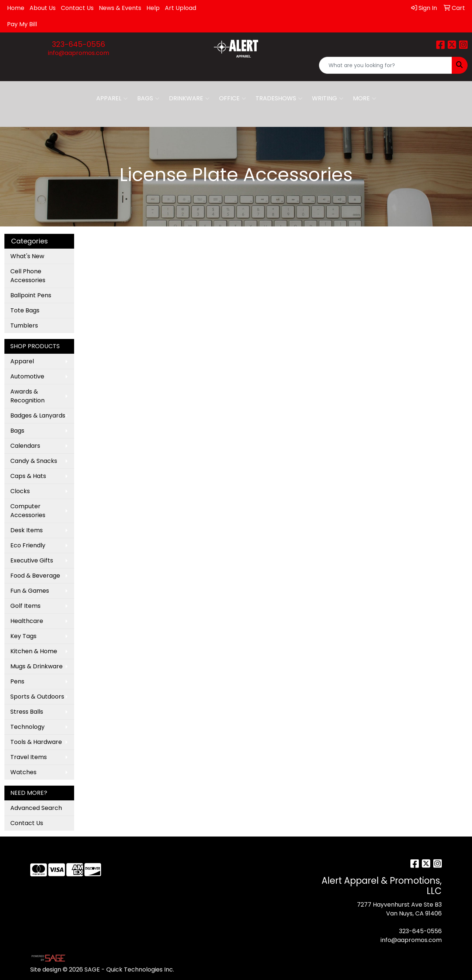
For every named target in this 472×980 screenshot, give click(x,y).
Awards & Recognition (27, 396)
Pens (17, 681)
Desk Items (27, 530)
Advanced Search (36, 808)
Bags (148, 98)
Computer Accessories (28, 511)
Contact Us (77, 8)
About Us (43, 8)
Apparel (112, 98)
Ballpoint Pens (31, 295)
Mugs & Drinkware (37, 666)
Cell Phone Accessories (28, 276)
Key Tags (23, 636)
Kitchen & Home (34, 651)
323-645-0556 (79, 44)
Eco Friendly (28, 545)
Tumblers (24, 325)
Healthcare (27, 621)
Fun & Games (30, 591)
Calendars (25, 446)
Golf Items (25, 606)
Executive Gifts (32, 560)
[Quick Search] (386, 65)
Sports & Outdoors (37, 697)
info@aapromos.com (79, 53)
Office (232, 98)
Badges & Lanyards (38, 415)
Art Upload (181, 8)
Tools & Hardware (36, 742)
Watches (23, 772)
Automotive (27, 376)
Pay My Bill (22, 24)
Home (16, 8)
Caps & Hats (28, 476)
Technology (27, 727)
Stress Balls (27, 712)
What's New (27, 256)
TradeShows (279, 98)
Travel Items (29, 757)
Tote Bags (25, 310)
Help (153, 8)
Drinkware (189, 98)
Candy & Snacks (34, 461)
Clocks (20, 491)
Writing (328, 98)
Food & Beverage (35, 576)
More (365, 98)
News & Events (120, 8)
